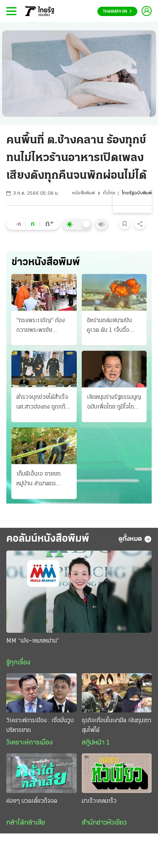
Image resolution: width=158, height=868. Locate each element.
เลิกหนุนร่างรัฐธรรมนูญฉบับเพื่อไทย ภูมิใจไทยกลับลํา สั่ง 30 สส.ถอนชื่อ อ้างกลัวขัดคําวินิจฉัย (114, 403)
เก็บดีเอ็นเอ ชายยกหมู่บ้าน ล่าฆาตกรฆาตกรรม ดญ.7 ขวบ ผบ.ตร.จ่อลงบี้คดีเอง (41, 480)
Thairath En (117, 12)
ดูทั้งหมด (135, 539)
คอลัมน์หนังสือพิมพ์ (48, 539)
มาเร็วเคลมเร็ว (99, 801)
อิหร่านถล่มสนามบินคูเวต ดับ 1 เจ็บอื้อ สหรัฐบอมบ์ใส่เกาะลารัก (114, 326)
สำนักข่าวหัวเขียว (104, 823)
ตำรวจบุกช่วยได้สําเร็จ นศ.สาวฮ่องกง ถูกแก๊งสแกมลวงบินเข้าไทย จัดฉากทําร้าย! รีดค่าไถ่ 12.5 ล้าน (44, 403)
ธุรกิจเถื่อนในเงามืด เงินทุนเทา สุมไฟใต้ (116, 726)
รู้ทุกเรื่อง (18, 663)
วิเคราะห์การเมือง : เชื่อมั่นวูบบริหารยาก (40, 726)
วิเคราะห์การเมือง (29, 743)
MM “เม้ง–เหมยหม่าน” (33, 641)
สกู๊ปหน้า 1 (96, 743)
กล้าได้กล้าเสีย (26, 823)
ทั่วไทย (109, 193)
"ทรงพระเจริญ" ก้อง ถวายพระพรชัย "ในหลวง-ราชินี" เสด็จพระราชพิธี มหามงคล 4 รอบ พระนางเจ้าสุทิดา (43, 326)
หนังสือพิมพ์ (83, 193)
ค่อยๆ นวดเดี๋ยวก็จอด (32, 801)
